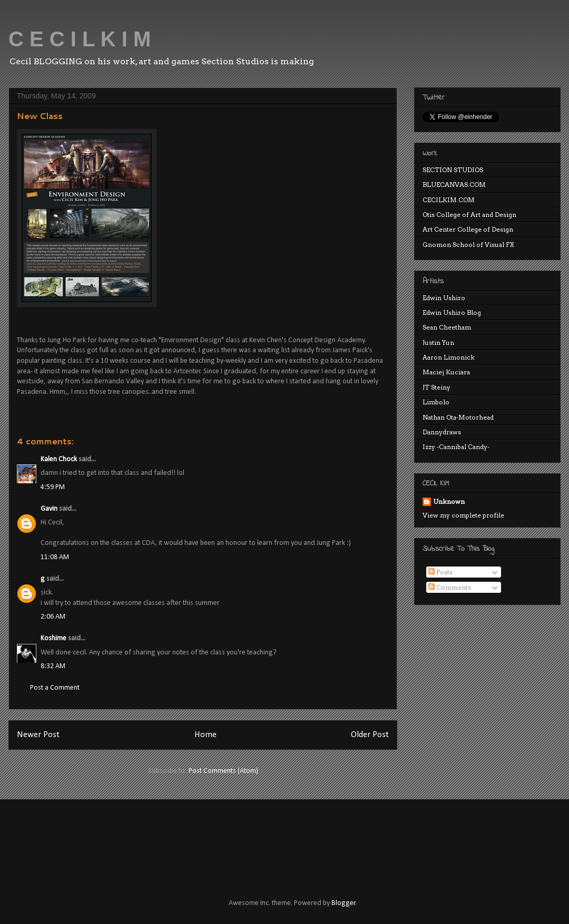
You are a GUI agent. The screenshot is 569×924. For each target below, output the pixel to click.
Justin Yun (438, 342)
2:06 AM (53, 617)
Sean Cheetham (447, 327)
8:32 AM (53, 666)
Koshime (53, 638)
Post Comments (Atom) (223, 771)
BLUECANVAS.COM (454, 185)
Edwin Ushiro (444, 298)
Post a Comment (55, 688)
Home (205, 735)
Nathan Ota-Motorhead (458, 417)
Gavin (49, 509)
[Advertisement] (208, 839)
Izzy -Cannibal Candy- (456, 447)
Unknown (449, 501)
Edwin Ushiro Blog (452, 312)
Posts (440, 572)
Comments (450, 587)
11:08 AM (55, 557)
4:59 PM (53, 487)
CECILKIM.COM (449, 200)
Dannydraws (442, 432)
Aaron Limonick (449, 357)
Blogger (344, 903)
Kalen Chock (59, 459)
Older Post (370, 735)
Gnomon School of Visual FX (468, 245)
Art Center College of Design (468, 229)
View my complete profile (463, 515)
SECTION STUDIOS (453, 170)
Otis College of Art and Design (469, 215)
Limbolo (436, 402)
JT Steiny (436, 387)
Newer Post (38, 735)
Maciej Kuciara (446, 372)
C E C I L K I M (80, 39)
